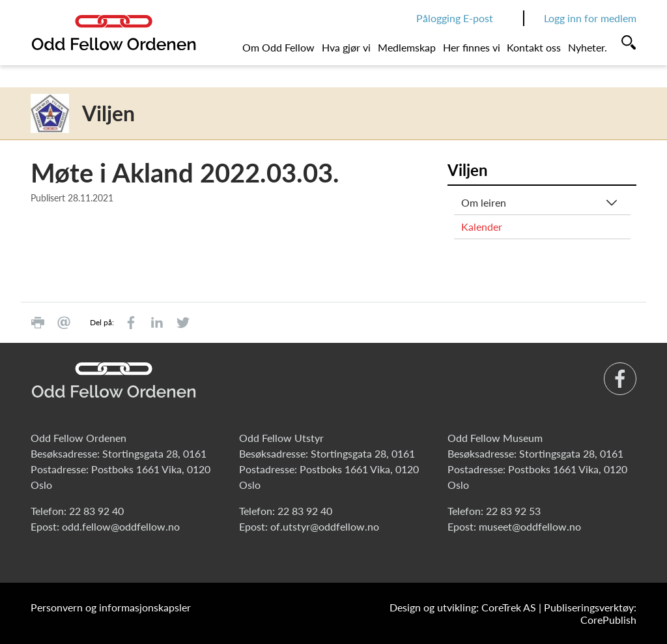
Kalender (482, 227)
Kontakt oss (534, 47)
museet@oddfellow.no (530, 526)
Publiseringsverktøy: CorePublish (590, 613)
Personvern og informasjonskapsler (111, 607)
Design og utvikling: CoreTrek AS (463, 607)
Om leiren (484, 202)
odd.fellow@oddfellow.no (121, 526)
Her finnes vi (472, 47)
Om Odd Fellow (278, 47)
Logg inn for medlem (590, 18)
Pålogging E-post (455, 18)
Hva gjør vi (346, 47)
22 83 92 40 (96, 511)
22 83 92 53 (513, 511)
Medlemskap (407, 47)
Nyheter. (588, 47)
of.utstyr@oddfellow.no (325, 526)
